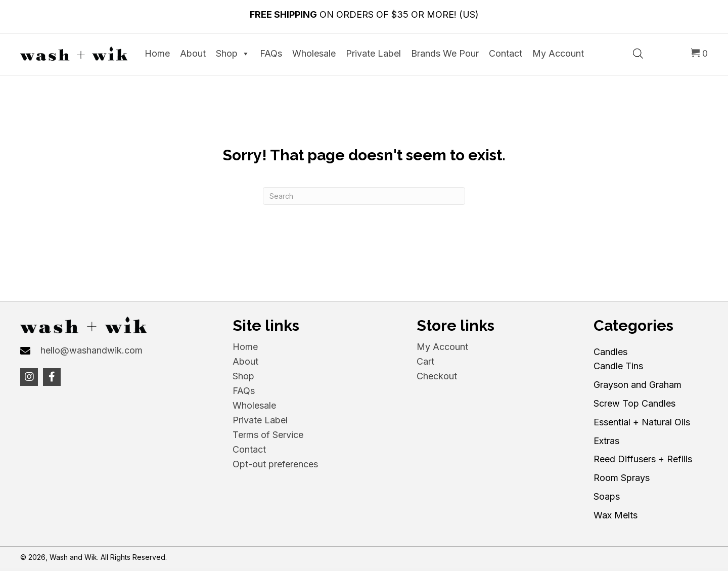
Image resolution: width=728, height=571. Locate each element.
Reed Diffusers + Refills (643, 459)
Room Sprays (622, 478)
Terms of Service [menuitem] (268, 435)
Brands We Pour (445, 53)
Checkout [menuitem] (437, 376)
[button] (29, 377)
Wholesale (314, 53)
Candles (610, 352)
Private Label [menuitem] (260, 420)
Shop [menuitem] (243, 376)
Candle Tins (618, 366)
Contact (506, 53)
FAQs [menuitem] (244, 391)
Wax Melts (616, 515)
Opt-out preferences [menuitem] (275, 464)
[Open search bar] (638, 53)
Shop (233, 54)
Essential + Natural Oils (642, 422)
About (193, 53)
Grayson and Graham (638, 385)
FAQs (271, 53)
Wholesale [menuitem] (254, 405)
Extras (606, 441)
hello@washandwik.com (92, 350)
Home (157, 53)
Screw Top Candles (634, 403)
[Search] (364, 196)
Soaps (607, 496)
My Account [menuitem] (442, 347)
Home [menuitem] (245, 347)
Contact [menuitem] (249, 449)
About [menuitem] (245, 361)
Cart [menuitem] (425, 361)
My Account (558, 53)
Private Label (373, 53)
